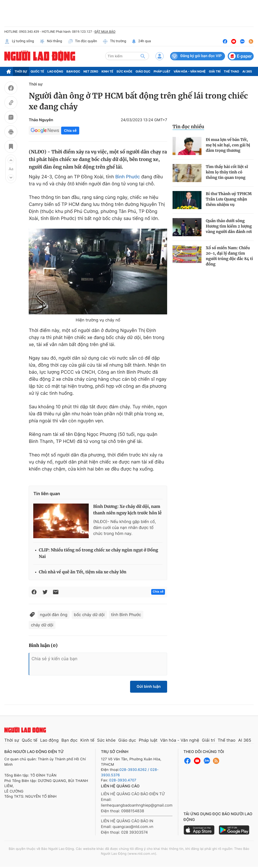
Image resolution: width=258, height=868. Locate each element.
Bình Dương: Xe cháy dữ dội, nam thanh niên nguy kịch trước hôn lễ (127, 510)
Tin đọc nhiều (188, 127)
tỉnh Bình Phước (126, 615)
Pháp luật (162, 71)
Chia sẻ (70, 131)
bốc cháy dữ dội (89, 615)
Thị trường (114, 41)
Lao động (55, 71)
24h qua (141, 41)
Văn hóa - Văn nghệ (190, 71)
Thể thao (231, 71)
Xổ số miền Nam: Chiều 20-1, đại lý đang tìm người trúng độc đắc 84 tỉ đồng (229, 256)
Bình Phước (128, 177)
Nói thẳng (51, 41)
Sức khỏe (124, 71)
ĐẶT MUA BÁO (105, 32)
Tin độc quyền (82, 41)
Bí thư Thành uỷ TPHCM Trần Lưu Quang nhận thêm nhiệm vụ (229, 199)
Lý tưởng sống (19, 41)
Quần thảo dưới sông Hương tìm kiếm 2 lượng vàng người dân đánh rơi (229, 226)
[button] (11, 160)
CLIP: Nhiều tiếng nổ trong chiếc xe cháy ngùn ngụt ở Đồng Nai (98, 553)
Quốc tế (37, 71)
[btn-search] (143, 56)
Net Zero (91, 71)
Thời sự (21, 71)
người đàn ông (54, 615)
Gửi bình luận (149, 687)
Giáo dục (143, 71)
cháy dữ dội (42, 625)
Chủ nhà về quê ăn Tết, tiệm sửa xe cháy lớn (82, 572)
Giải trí (215, 71)
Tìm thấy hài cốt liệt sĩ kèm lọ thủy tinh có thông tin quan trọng (227, 172)
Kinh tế (107, 71)
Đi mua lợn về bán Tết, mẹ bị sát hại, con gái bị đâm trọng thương (228, 145)
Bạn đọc (73, 71)
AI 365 (247, 71)
